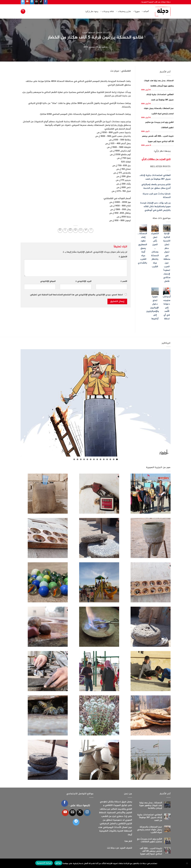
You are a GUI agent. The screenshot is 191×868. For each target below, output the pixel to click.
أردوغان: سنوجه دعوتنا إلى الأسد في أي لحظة (167, 308)
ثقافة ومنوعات (107, 11)
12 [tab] (81, 459)
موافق (58, 863)
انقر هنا (128, 841)
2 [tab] (114, 459)
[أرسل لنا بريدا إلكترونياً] (36, 2)
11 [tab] (84, 459)
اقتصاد (99, 33)
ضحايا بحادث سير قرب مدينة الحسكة (157, 196)
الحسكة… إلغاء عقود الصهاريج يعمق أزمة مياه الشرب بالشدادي (142, 248)
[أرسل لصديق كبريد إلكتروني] (81, 230)
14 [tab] (74, 459)
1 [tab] (117, 459)
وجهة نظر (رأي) (92, 11)
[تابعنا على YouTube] (27, 2)
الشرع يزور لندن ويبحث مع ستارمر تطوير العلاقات (149, 840)
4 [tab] (107, 459)
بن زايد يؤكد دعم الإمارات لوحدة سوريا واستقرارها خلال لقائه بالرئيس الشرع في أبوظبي (155, 207)
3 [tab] (110, 459)
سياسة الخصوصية (44, 863)
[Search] (23, 11)
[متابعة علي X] (80, 813)
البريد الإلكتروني (83, 281)
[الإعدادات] (187, 864)
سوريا (136, 11)
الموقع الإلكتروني (48, 281)
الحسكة (92, 33)
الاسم (124, 281)
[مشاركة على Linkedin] (70, 230)
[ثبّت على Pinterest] (75, 230)
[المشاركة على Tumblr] (65, 230)
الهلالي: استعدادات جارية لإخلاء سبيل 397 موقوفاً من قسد (155, 177)
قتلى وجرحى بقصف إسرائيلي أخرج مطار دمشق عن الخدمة (156, 186)
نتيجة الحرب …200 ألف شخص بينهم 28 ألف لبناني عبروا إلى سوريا (151, 851)
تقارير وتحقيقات (123, 11)
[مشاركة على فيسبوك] (91, 230)
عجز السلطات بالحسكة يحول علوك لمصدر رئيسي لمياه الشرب (150, 830)
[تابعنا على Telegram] (23, 2)
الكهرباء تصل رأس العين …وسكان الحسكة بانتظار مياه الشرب (155, 250)
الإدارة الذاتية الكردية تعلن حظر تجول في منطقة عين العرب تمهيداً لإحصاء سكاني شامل (167, 257)
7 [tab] (97, 459)
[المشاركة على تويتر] (86, 230)
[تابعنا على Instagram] (87, 813)
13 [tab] (77, 459)
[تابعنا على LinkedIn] (32, 2)
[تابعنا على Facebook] (45, 2)
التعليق (123, 257)
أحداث (145, 11)
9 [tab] (91, 459)
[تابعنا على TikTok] (41, 2)
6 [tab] (100, 459)
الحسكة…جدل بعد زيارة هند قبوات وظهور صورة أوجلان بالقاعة (151, 806)
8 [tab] (94, 459)
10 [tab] (87, 459)
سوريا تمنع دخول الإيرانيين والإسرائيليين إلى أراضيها (152, 308)
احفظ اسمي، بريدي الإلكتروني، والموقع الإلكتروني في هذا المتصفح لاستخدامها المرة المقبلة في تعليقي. (76, 295)
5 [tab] (104, 459)
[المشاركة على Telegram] (60, 230)
